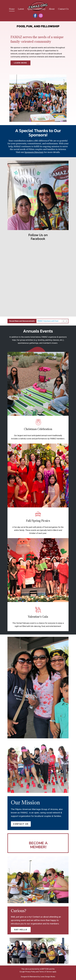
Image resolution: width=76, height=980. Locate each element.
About (52, 9)
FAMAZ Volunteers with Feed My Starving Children (49, 321)
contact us (21, 824)
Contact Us (63, 9)
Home (12, 9)
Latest (21, 9)
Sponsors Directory (36, 9)
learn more (20, 63)
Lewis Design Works (48, 977)
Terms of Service (46, 972)
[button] (12, 98)
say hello (21, 930)
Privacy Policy (30, 972)
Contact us (38, 917)
